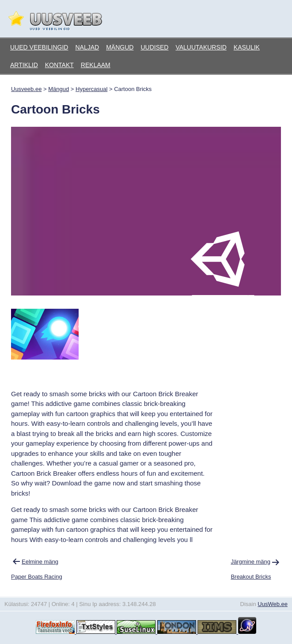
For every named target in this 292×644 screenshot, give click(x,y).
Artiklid (24, 65)
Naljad (87, 47)
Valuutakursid (201, 47)
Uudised (154, 47)
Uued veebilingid (39, 47)
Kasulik (247, 47)
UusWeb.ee (273, 604)
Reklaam (96, 65)
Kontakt (59, 65)
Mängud (120, 47)
